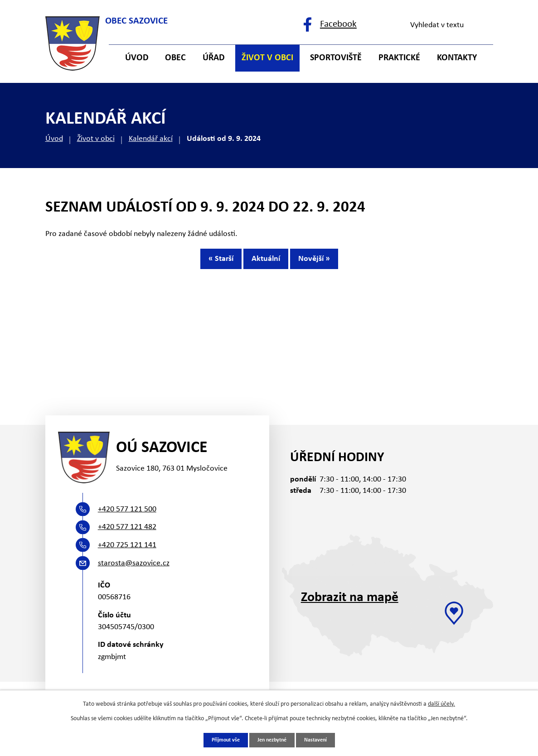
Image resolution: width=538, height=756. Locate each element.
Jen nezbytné (273, 739)
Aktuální (266, 263)
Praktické (399, 58)
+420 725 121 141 (127, 545)
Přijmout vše (220, 739)
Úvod (54, 139)
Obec (175, 58)
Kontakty (457, 58)
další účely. (441, 703)
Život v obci (96, 139)
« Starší (205, 263)
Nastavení (322, 739)
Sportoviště (336, 58)
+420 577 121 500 (127, 509)
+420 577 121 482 (127, 527)
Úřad (214, 58)
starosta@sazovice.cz (134, 563)
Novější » (330, 263)
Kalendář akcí (151, 139)
